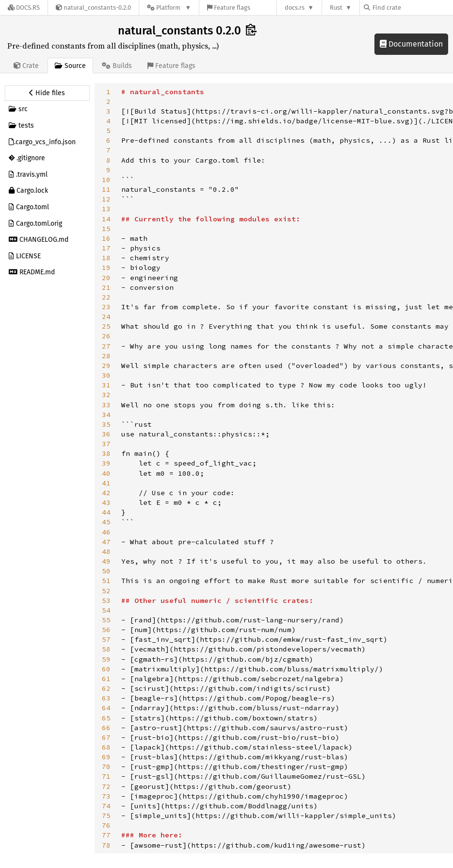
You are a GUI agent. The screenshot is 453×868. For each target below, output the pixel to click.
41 (106, 483)
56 (106, 630)
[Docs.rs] (24, 8)
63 (106, 698)
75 (106, 816)
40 (106, 473)
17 (106, 248)
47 (106, 542)
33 (106, 405)
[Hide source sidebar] (47, 93)
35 (106, 424)
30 (106, 375)
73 (106, 796)
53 (106, 601)
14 (106, 219)
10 (106, 180)
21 (106, 287)
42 (106, 493)
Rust (336, 8)
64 (106, 708)
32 (106, 395)
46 (106, 532)
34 (106, 415)
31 (106, 385)
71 (106, 776)
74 (106, 806)
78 (106, 845)
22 (106, 297)
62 (106, 688)
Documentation (411, 44)
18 (106, 258)
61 (106, 679)
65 (106, 718)
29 (106, 366)
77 (106, 835)
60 (106, 669)
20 (106, 278)
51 (106, 581)
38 (106, 453)
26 (106, 336)
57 (106, 639)
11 (106, 189)
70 (106, 767)
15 (106, 229)
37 (106, 444)
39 (106, 463)
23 (106, 307)
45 (106, 522)
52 (106, 591)
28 (106, 356)
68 (106, 747)
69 (106, 757)
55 (106, 620)
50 (106, 571)
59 (106, 659)
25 (106, 326)
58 (106, 649)
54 (106, 610)
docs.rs (295, 8)
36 (106, 434)
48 (106, 551)
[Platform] (169, 8)
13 (106, 209)
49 (106, 561)
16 (106, 238)
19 (106, 267)
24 (106, 317)
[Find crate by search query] (412, 8)
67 (106, 737)
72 (106, 786)
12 (106, 199)
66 (106, 728)
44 (106, 512)
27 (106, 346)
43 (106, 502)
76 (106, 825)
